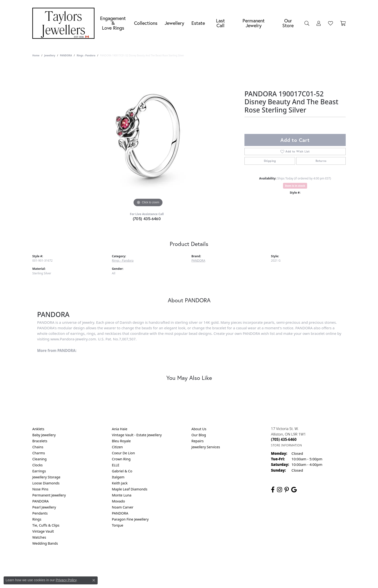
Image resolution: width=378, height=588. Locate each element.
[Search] (307, 23)
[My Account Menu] (319, 23)
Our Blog (199, 435)
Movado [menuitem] (118, 501)
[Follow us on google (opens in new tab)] (294, 490)
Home (36, 55)
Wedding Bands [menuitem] (45, 543)
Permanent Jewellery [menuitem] (49, 495)
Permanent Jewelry (254, 23)
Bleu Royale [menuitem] (121, 441)
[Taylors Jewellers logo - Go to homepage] (65, 23)
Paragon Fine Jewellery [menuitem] (130, 519)
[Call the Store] (284, 439)
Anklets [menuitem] (38, 429)
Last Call (220, 23)
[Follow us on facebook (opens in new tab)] (273, 490)
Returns (321, 161)
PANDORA (66, 55)
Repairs (198, 441)
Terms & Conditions (194, 563)
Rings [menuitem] (37, 519)
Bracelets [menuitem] (40, 441)
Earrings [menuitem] (39, 471)
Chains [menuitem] (38, 447)
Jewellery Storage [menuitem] (46, 477)
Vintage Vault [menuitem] (43, 531)
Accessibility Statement (229, 563)
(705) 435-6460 (147, 219)
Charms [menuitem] (39, 453)
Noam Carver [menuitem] (123, 507)
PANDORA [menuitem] (40, 501)
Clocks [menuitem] (37, 465)
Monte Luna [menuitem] (122, 495)
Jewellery (174, 23)
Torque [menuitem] (118, 525)
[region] (148, 136)
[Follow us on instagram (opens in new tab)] (280, 490)
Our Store (288, 23)
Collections (146, 23)
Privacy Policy (165, 563)
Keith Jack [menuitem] (120, 483)
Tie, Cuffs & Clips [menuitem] (46, 525)
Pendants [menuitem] (40, 513)
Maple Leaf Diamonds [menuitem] (130, 489)
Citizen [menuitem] (117, 447)
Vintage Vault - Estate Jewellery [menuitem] (137, 435)
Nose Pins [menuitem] (40, 489)
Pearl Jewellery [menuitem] (44, 507)
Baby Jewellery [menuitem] (44, 435)
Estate (198, 23)
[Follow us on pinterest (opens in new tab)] (287, 490)
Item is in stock (295, 186)
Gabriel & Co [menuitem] (122, 471)
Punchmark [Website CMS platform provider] (198, 578)
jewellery (50, 55)
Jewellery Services (206, 447)
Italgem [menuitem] (118, 477)
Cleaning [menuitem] (39, 459)
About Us (199, 429)
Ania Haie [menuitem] (120, 429)
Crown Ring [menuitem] (121, 459)
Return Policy (141, 563)
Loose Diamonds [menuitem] (46, 483)
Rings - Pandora (86, 55)
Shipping (270, 161)
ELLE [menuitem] (116, 465)
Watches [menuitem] (39, 537)
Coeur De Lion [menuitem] (123, 453)
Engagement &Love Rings (113, 23)
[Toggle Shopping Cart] (343, 23)
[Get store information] (287, 445)
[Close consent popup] (94, 580)
